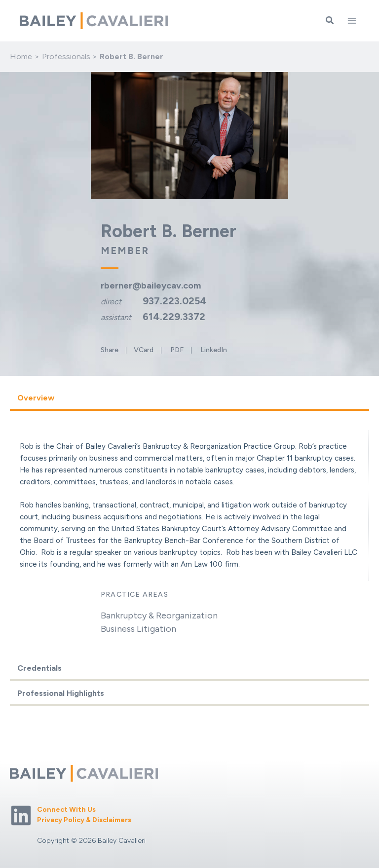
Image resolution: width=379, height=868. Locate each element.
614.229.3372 (174, 317)
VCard (144, 350)
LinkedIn (214, 350)
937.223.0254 (175, 301)
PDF (177, 350)
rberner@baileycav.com (151, 286)
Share (110, 350)
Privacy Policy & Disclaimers (84, 820)
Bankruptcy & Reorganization (159, 615)
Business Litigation (138, 629)
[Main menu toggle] (352, 21)
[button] (330, 21)
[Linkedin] (21, 815)
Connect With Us (66, 810)
